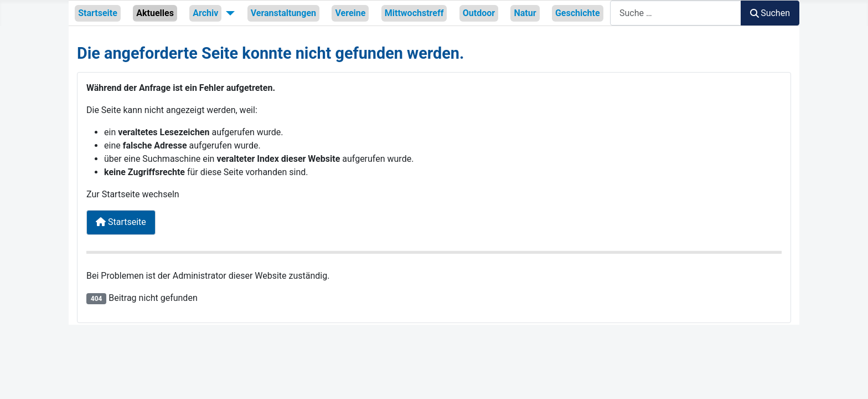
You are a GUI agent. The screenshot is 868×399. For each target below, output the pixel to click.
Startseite (98, 13)
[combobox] (676, 13)
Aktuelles (155, 13)
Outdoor (479, 13)
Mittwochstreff (414, 13)
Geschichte (578, 13)
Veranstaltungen (283, 13)
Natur (525, 13)
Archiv (205, 13)
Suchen (770, 13)
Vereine (350, 13)
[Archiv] (228, 13)
